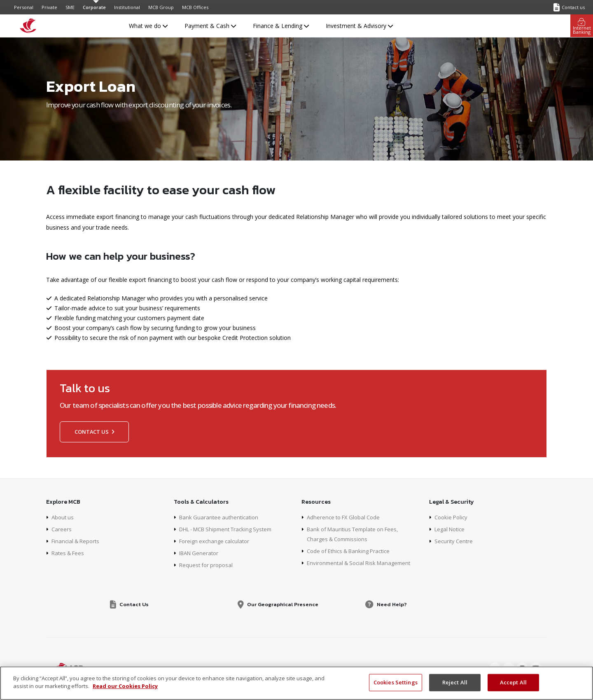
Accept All (513, 682)
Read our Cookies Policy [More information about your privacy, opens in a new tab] (125, 686)
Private (49, 7)
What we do (148, 26)
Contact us (94, 432)
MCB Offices (195, 7)
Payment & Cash (210, 26)
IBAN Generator (201, 553)
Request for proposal (207, 565)
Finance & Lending (281, 26)
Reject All (455, 682)
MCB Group (161, 7)
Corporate (94, 7)
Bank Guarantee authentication (221, 517)
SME (70, 7)
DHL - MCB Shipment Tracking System (231, 529)
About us (63, 517)
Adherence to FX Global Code (346, 517)
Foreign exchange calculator (217, 541)
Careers (62, 529)
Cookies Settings (396, 682)
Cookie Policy (452, 517)
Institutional (127, 7)
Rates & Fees (69, 553)
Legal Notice (451, 529)
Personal (24, 7)
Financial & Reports (77, 541)
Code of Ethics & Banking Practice (352, 551)
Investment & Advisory (359, 26)
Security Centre (455, 541)
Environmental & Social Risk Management (363, 563)
